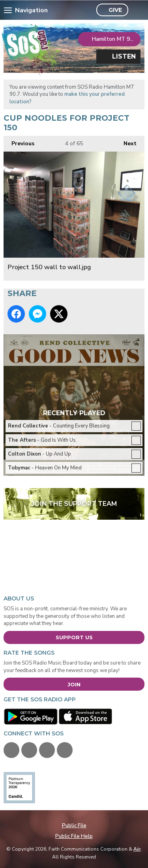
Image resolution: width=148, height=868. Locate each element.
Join (74, 684)
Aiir (137, 849)
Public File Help (74, 836)
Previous (19, 142)
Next (126, 142)
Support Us (74, 637)
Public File (74, 826)
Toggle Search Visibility (136, 10)
